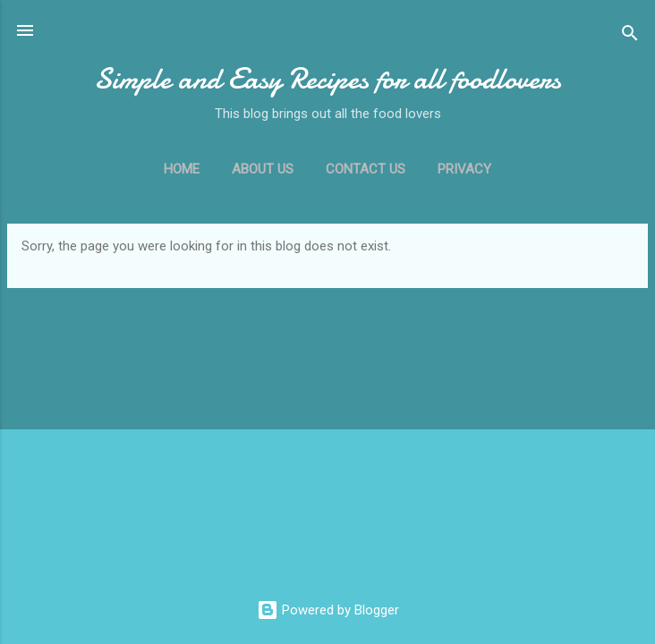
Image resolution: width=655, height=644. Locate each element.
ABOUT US (263, 169)
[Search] (630, 36)
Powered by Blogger (328, 610)
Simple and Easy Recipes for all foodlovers (327, 79)
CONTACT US (366, 169)
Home (182, 169)
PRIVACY (464, 169)
